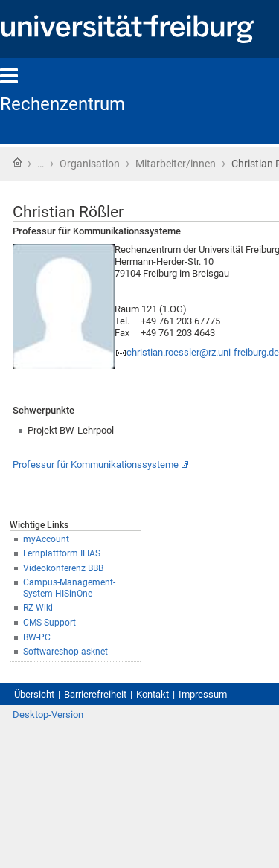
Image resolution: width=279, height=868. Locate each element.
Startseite (17, 162)
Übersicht (34, 694)
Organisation (90, 164)
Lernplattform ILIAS (62, 553)
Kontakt (153, 694)
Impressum (203, 694)
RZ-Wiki (38, 608)
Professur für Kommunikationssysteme (96, 464)
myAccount (46, 539)
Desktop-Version (48, 714)
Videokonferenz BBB (63, 568)
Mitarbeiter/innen (176, 164)
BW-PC (37, 637)
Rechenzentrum (62, 104)
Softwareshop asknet (65, 652)
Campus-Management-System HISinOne (69, 588)
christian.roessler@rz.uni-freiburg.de (203, 352)
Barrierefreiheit (95, 694)
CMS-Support (49, 623)
